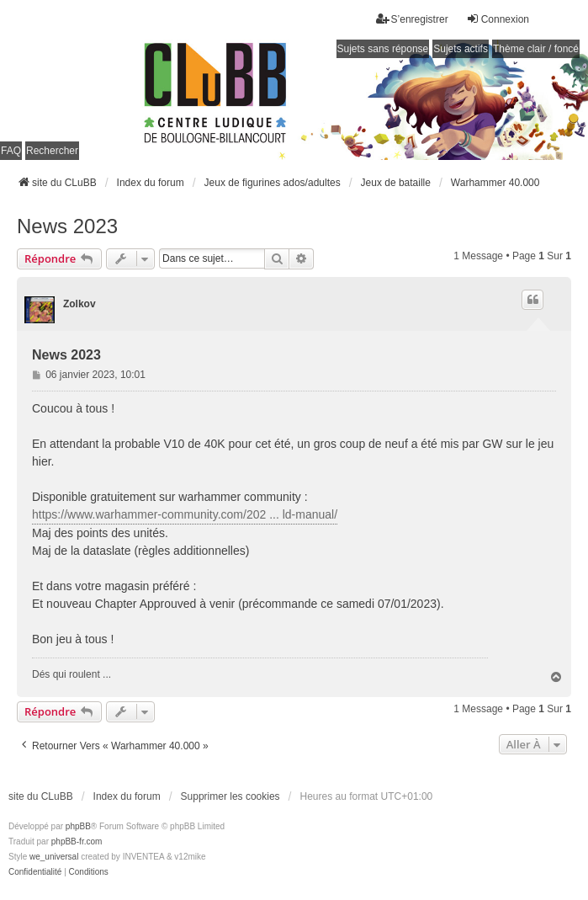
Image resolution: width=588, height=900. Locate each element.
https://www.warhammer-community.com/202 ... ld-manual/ (185, 514)
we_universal (54, 857)
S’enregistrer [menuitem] (412, 19)
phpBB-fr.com (77, 841)
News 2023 (67, 226)
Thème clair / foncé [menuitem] (536, 49)
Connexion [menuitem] (498, 19)
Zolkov (79, 304)
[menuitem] (35, 872)
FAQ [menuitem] (11, 151)
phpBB (78, 826)
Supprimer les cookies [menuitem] (230, 796)
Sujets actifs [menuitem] (461, 49)
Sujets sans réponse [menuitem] (383, 49)
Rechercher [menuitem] (52, 151)
